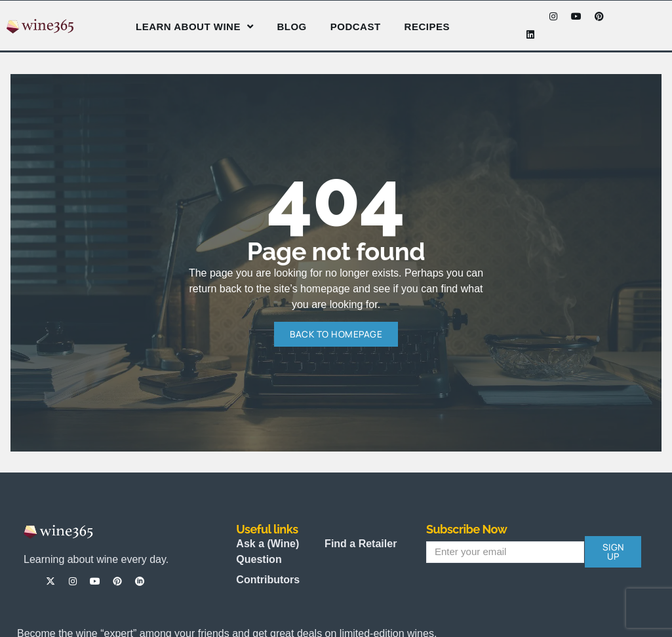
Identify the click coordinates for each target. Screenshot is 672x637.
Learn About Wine (194, 27)
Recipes (427, 27)
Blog (291, 27)
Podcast (356, 27)
